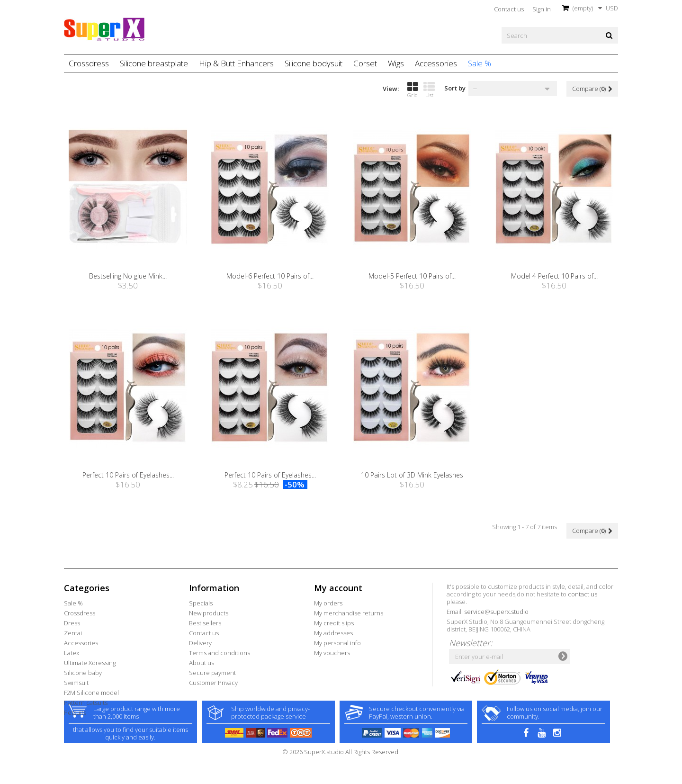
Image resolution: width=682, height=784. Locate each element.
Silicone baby (83, 673)
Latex (72, 653)
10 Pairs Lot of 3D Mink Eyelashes (412, 475)
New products (209, 613)
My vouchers (332, 653)
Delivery (200, 643)
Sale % (480, 63)
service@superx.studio (496, 612)
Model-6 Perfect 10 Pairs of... (270, 276)
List (429, 90)
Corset (365, 63)
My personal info (337, 643)
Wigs (396, 63)
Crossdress (89, 63)
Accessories (436, 63)
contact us (583, 594)
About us (202, 663)
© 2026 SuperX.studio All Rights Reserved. (341, 779)
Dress (72, 623)
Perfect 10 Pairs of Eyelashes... (128, 475)
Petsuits (75, 712)
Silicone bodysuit (314, 63)
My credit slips (334, 623)
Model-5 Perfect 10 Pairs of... (412, 276)
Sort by (455, 88)
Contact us (509, 9)
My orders (328, 603)
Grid (413, 90)
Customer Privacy (213, 683)
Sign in (542, 9)
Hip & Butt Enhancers (236, 63)
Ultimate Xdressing (90, 663)
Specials (201, 603)
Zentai (73, 633)
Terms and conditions (220, 653)
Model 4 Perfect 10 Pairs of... (554, 276)
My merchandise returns (349, 613)
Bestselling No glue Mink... (128, 276)
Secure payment (212, 673)
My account (338, 588)
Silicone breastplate (154, 63)
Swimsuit (76, 683)
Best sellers (205, 623)
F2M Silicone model (91, 693)
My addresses (333, 633)
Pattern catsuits (86, 703)
